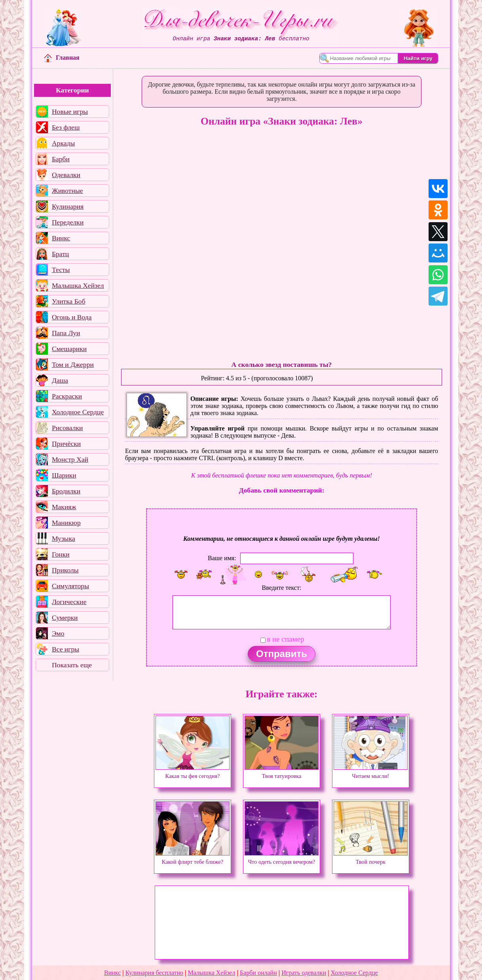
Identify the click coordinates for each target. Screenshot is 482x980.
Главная (62, 58)
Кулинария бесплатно (154, 973)
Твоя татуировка (282, 772)
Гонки (61, 554)
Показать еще (72, 665)
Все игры (65, 649)
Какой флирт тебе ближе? (193, 858)
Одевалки (66, 175)
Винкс (61, 238)
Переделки (68, 222)
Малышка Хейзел (78, 285)
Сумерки (65, 617)
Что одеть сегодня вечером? (282, 858)
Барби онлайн (258, 973)
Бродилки (66, 491)
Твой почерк (371, 858)
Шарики (64, 475)
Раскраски (67, 396)
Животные (67, 191)
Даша (60, 380)
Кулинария (68, 206)
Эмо (58, 633)
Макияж (64, 507)
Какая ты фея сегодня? (193, 772)
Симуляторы (70, 586)
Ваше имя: (222, 558)
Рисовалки (67, 428)
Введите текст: (282, 588)
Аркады (63, 143)
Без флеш (66, 127)
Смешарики (69, 349)
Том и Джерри (73, 364)
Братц (60, 254)
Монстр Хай (70, 459)
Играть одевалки (304, 973)
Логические (69, 602)
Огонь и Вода (72, 317)
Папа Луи (66, 333)
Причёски (66, 444)
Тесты (61, 270)
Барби (61, 159)
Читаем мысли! (371, 772)
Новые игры (70, 111)
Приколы (65, 570)
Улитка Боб (69, 301)
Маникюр (66, 523)
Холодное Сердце (78, 412)
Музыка (64, 538)
